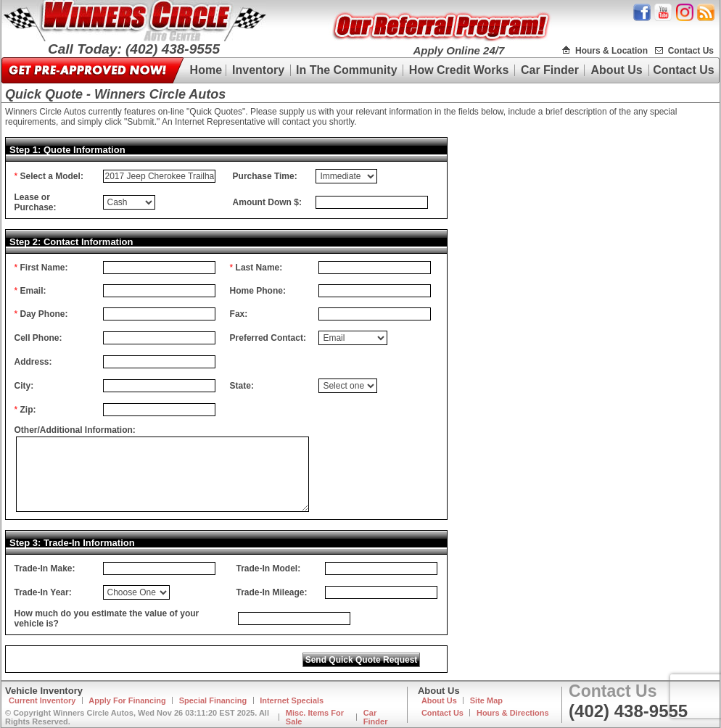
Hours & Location (611, 51)
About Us (617, 70)
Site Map (486, 700)
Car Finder (550, 70)
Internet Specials (292, 700)
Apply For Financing (127, 700)
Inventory (258, 70)
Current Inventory (42, 700)
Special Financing (213, 700)
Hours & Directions (513, 713)
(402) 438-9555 (628, 711)
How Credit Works (459, 70)
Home (206, 70)
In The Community (347, 70)
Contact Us (691, 51)
